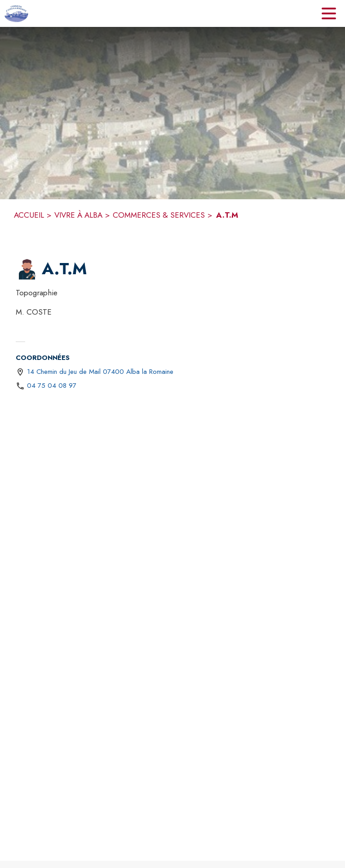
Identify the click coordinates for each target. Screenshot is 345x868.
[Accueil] (16, 13)
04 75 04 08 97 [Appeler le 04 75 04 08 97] (52, 386)
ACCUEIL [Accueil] (29, 215)
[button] (27, 269)
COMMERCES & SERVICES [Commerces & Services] (159, 215)
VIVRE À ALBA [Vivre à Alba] (78, 215)
